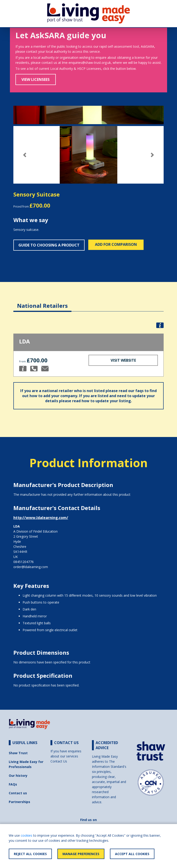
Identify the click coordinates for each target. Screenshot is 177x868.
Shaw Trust (18, 753)
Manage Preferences (81, 854)
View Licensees (35, 79)
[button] (25, 155)
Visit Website (123, 360)
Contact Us (59, 761)
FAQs (13, 784)
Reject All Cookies (30, 854)
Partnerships (19, 802)
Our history (18, 776)
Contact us (18, 793)
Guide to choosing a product (49, 245)
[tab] (42, 302)
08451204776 (24, 562)
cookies (27, 835)
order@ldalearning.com (31, 567)
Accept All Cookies (132, 854)
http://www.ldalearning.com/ (41, 518)
